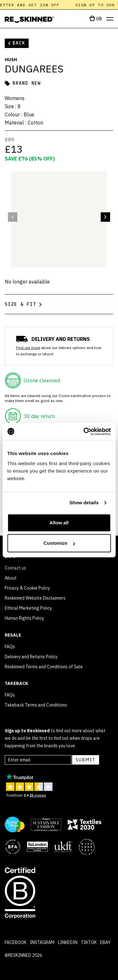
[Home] (29, 20)
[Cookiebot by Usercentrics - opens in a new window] (84, 432)
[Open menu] (110, 19)
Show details (84, 503)
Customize (59, 543)
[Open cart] (96, 19)
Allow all (59, 523)
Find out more (28, 348)
